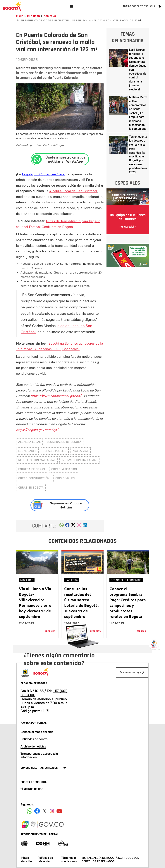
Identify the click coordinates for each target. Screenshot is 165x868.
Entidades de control (34, 739)
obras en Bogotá (31, 488)
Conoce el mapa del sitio (37, 732)
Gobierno (50, 16)
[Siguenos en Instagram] (52, 811)
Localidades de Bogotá (64, 442)
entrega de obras (32, 469)
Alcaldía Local (29, 442)
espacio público (55, 451)
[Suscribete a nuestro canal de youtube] (59, 811)
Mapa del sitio (26, 859)
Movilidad (27, 580)
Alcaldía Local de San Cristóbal (73, 191)
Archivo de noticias (33, 746)
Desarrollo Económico (126, 580)
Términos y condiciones (69, 859)
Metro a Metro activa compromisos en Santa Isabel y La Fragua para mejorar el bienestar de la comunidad (138, 113)
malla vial (81, 451)
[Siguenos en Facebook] (30, 811)
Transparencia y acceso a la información (39, 755)
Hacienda (72, 580)
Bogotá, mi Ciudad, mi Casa (43, 174)
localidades (27, 451)
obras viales (65, 478)
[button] (62, 526)
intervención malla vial (79, 460)
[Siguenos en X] (44, 811)
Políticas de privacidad (45, 859)
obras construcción (34, 478)
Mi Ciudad (33, 16)
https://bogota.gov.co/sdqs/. (37, 430)
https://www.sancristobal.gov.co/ (56, 396)
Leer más (50, 631)
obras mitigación (64, 469)
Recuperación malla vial (37, 460)
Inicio (20, 16)
